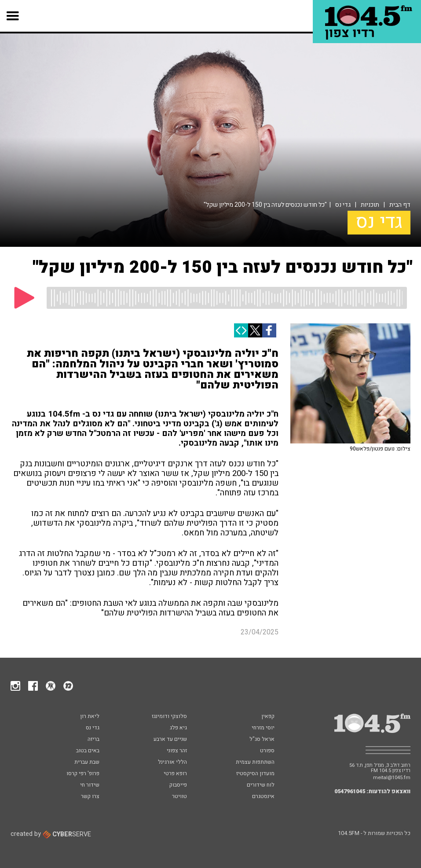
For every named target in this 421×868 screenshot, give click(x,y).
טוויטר (179, 797)
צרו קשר (90, 797)
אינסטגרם (263, 797)
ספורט (267, 751)
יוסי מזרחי (263, 728)
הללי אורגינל (172, 762)
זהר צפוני (177, 751)
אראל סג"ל (262, 740)
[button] (13, 16)
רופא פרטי (175, 774)
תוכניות (370, 205)
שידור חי (90, 785)
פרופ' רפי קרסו (83, 774)
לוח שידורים (261, 785)
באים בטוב (88, 751)
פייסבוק (178, 785)
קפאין (268, 717)
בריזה (93, 740)
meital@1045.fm (392, 778)
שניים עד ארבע (170, 740)
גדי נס (343, 205)
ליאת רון (90, 717)
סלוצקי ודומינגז (169, 717)
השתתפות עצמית (255, 762)
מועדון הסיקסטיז (255, 774)
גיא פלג (178, 728)
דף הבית (400, 205)
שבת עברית (87, 762)
